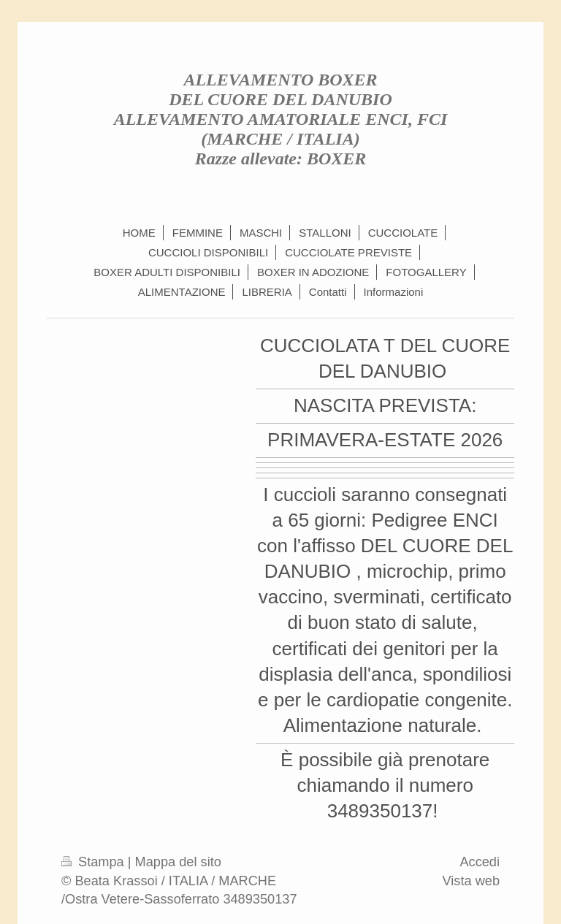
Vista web (471, 881)
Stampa (95, 862)
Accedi (480, 862)
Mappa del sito (178, 862)
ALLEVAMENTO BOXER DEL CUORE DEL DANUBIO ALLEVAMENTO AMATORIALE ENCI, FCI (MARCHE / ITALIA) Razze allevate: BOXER (281, 119)
